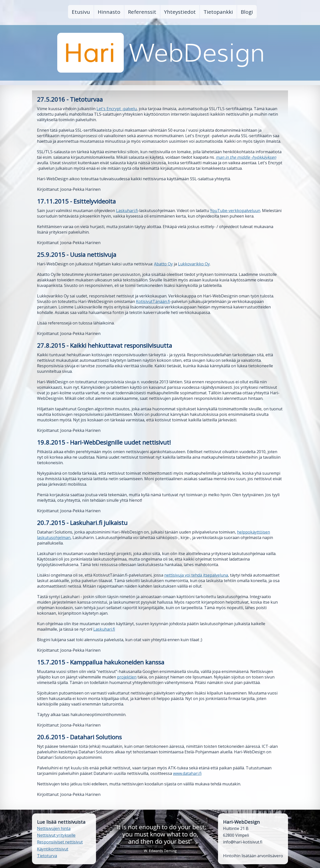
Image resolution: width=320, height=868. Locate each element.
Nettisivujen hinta (54, 828)
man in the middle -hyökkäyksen (246, 157)
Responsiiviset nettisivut (60, 842)
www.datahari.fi (187, 773)
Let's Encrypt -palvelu (117, 109)
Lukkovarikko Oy (194, 264)
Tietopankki (218, 12)
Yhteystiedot (180, 12)
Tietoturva (47, 856)
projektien (127, 677)
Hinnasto (109, 12)
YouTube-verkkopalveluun (235, 211)
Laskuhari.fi (127, 211)
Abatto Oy (163, 264)
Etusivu (81, 12)
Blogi (247, 12)
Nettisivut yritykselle (56, 835)
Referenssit (142, 12)
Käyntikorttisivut (53, 849)
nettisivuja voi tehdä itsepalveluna (196, 575)
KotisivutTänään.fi (153, 301)
